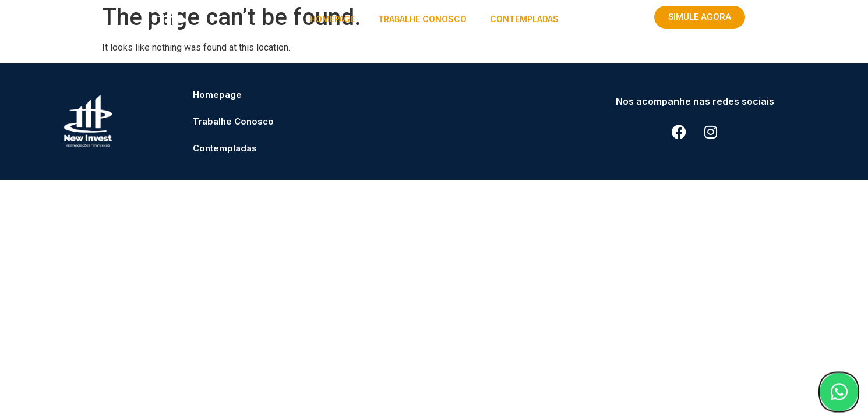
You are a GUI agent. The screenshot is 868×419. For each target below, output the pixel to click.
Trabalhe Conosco (422, 19)
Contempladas (524, 19)
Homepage (332, 19)
